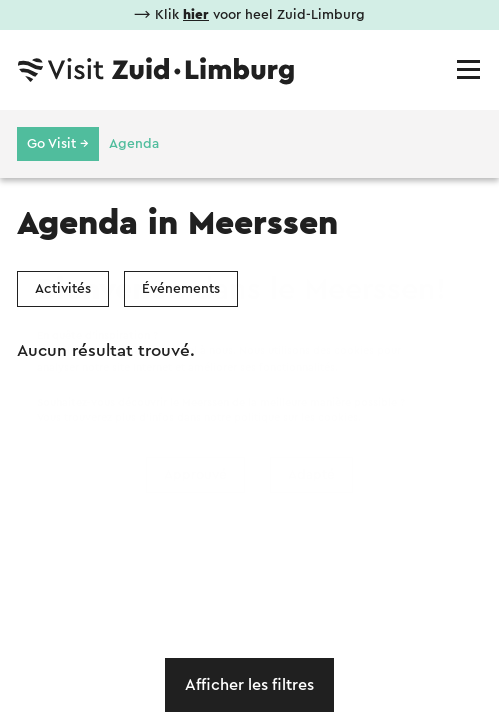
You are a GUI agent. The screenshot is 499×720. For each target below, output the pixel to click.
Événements (181, 289)
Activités (63, 289)
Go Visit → (58, 144)
